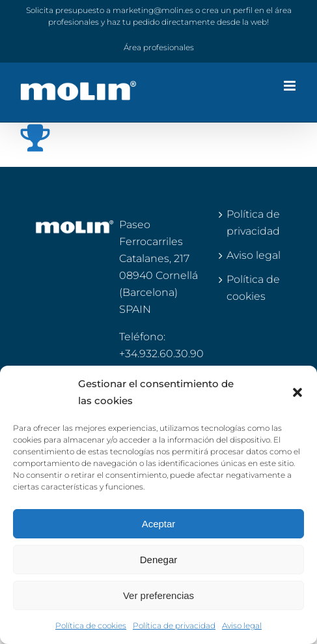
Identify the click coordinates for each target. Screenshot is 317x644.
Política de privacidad (174, 625)
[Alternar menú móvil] (291, 86)
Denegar (159, 560)
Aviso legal (242, 625)
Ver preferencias (158, 595)
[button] (297, 392)
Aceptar (159, 524)
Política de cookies (91, 625)
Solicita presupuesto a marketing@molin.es (110, 10)
